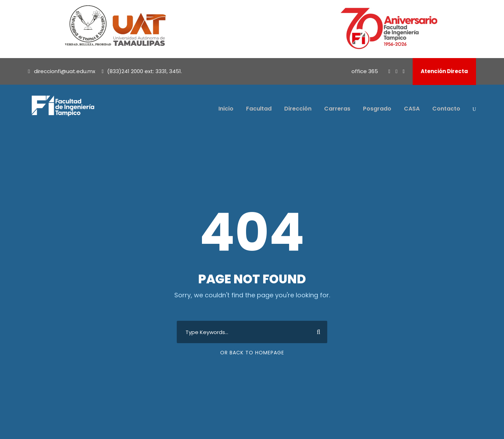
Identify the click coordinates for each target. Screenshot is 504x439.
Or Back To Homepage (252, 353)
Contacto (446, 109)
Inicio (226, 109)
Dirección (298, 109)
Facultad (259, 109)
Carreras (337, 109)
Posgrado (377, 109)
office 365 (365, 71)
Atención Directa (444, 71)
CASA (412, 109)
